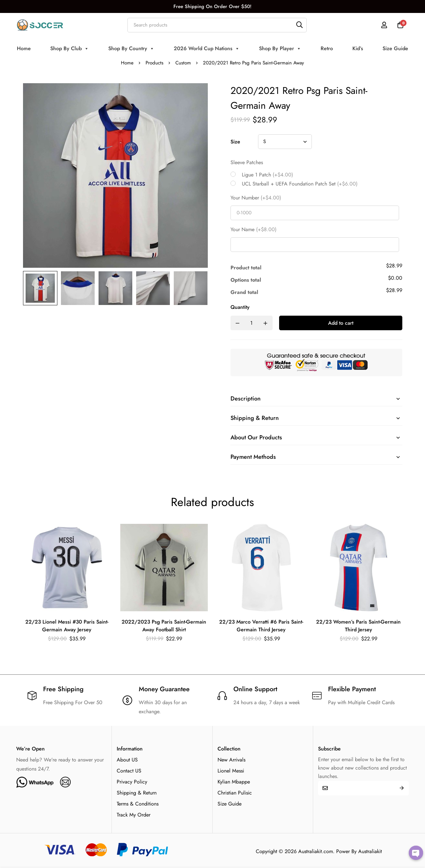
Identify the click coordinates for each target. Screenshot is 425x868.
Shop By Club (70, 49)
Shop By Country (131, 49)
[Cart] (400, 25)
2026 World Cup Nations (207, 49)
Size (235, 142)
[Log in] (384, 25)
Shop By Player (280, 49)
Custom (183, 63)
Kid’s (358, 48)
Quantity (240, 307)
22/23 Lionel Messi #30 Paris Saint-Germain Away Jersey (67, 626)
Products (154, 63)
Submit (401, 788)
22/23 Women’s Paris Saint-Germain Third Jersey (358, 626)
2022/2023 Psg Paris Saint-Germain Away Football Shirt (164, 626)
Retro (327, 48)
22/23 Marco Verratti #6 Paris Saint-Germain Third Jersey (261, 626)
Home (24, 48)
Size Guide (395, 48)
